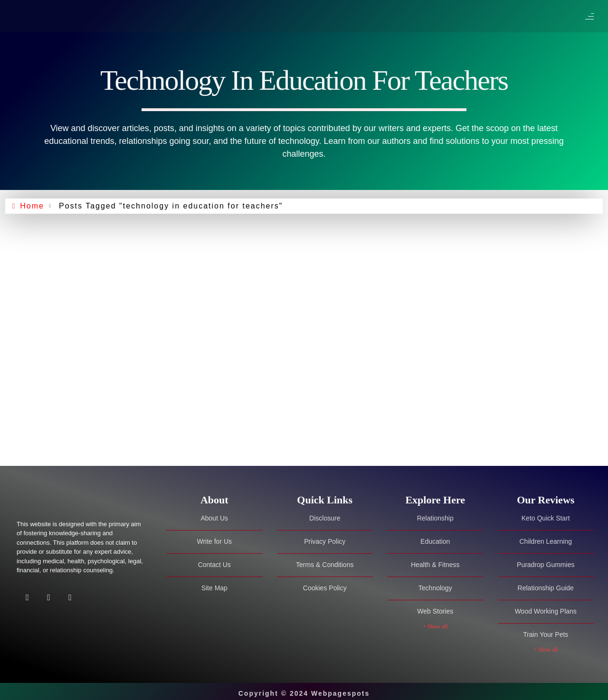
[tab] (214, 500)
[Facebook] (27, 599)
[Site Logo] (76, 500)
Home (32, 206)
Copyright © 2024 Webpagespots (304, 690)
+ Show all (435, 623)
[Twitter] (49, 599)
